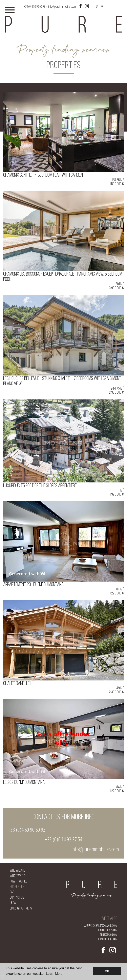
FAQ (12, 892)
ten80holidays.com (108, 930)
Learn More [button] (54, 974)
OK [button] (107, 971)
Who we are (17, 871)
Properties (17, 887)
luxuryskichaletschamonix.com (100, 926)
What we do (17, 876)
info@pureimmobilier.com (62, 6)
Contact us (17, 898)
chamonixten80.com (107, 939)
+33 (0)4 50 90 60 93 (27, 830)
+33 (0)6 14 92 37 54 (63, 839)
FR (102, 6)
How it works (19, 882)
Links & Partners (21, 909)
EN (97, 6)
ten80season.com (109, 935)
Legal (13, 903)
